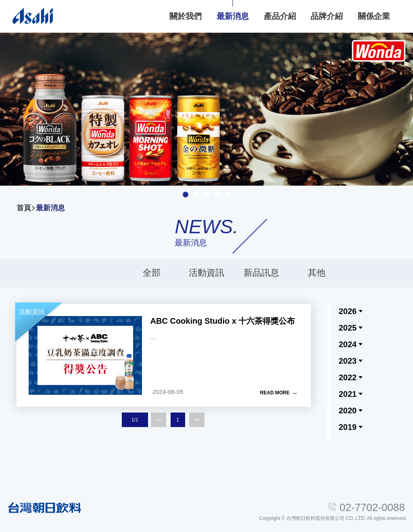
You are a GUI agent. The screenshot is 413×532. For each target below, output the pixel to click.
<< (159, 420)
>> (197, 420)
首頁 (24, 208)
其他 (317, 273)
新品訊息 (261, 273)
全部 (152, 273)
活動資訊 (206, 273)
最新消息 (50, 208)
